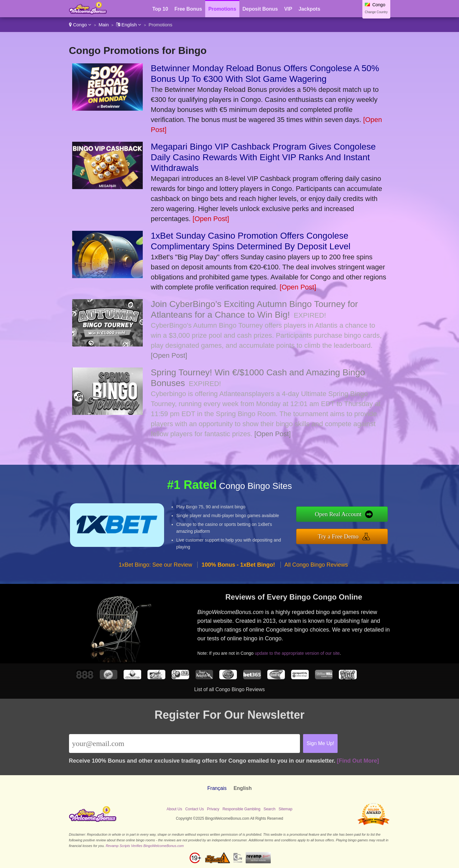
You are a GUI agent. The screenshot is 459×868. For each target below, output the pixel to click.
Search (270, 809)
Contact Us (194, 809)
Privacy (213, 809)
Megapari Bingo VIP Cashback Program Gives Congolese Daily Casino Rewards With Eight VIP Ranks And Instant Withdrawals (263, 157)
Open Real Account (338, 514)
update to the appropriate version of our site (297, 653)
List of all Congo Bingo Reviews (229, 689)
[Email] (185, 744)
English (129, 25)
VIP (288, 9)
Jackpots (309, 9)
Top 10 (160, 9)
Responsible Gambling (241, 809)
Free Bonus (188, 9)
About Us (174, 809)
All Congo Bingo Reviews (316, 565)
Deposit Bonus (260, 9)
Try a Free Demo (338, 536)
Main (104, 25)
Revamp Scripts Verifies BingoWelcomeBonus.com (145, 846)
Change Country (376, 12)
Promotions (222, 9)
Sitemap (286, 809)
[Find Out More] (358, 761)
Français (217, 788)
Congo (80, 25)
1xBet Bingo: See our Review (155, 565)
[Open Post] (211, 219)
